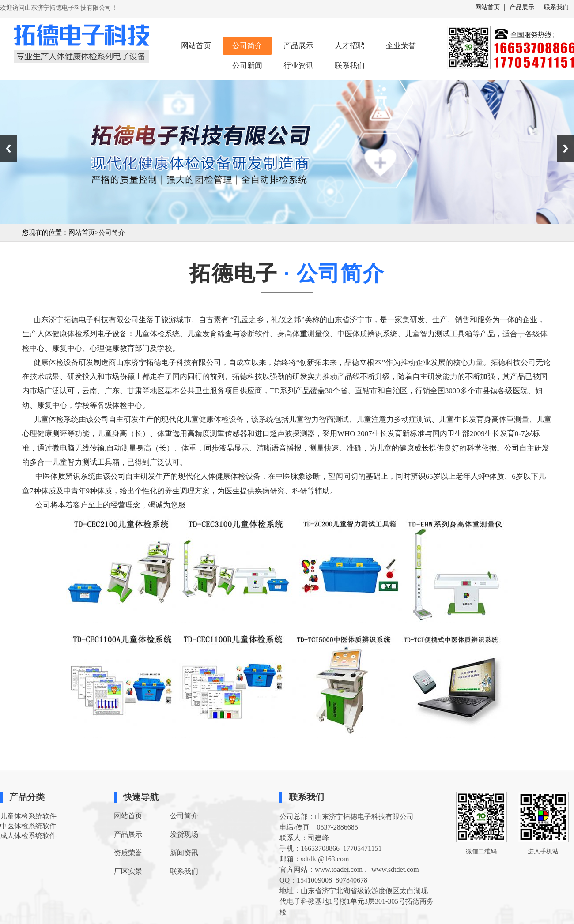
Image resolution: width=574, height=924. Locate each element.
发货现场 (184, 834)
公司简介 (247, 46)
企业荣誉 (401, 46)
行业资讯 (298, 66)
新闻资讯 (184, 853)
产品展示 (522, 8)
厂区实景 (128, 871)
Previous (8, 148)
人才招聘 (350, 46)
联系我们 (556, 8)
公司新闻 (247, 66)
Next (566, 148)
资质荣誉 (128, 853)
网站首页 (487, 8)
